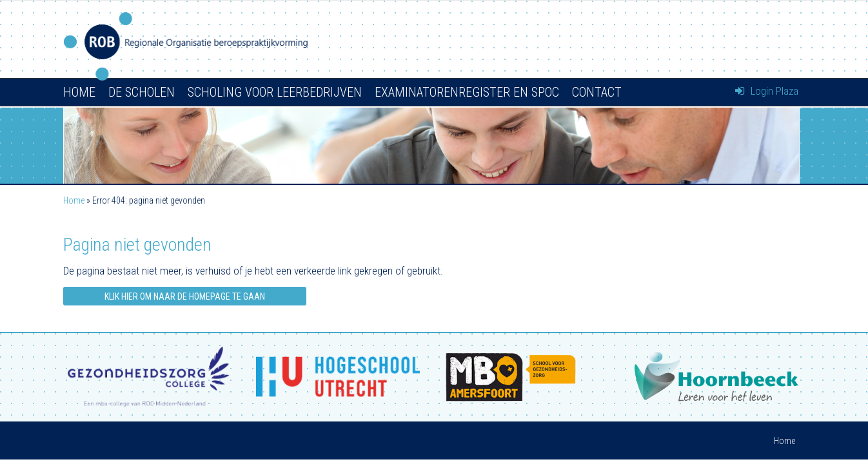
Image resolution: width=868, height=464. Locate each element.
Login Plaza (767, 91)
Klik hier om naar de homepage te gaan (185, 296)
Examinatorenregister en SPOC (467, 92)
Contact (597, 92)
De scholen (142, 92)
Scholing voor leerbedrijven (275, 92)
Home (79, 92)
